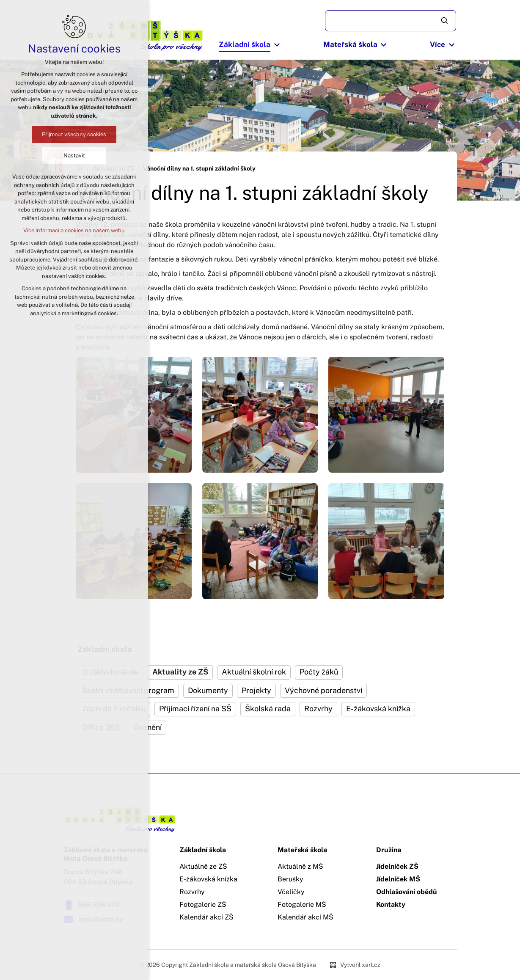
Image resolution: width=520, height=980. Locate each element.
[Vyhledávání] (445, 21)
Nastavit (74, 156)
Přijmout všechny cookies (74, 134)
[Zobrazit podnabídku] (277, 45)
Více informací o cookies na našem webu (74, 230)
